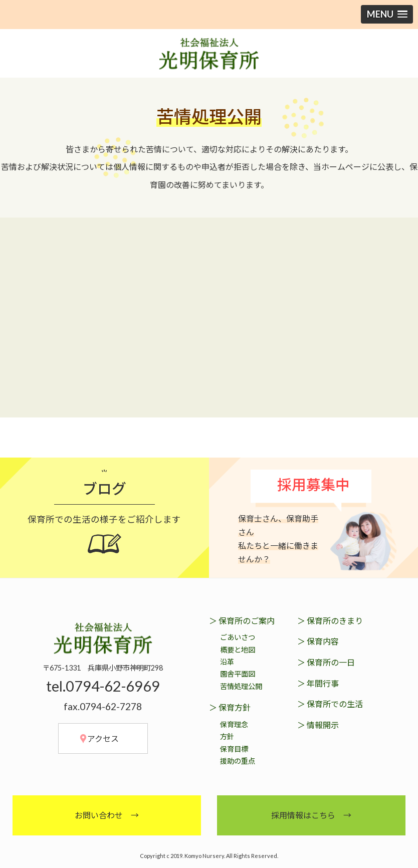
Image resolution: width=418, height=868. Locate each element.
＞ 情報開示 (318, 724)
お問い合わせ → (107, 815)
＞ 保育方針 (230, 707)
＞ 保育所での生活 (330, 704)
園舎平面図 (238, 674)
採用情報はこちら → (311, 815)
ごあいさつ (238, 637)
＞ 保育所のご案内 (242, 620)
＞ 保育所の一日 (326, 662)
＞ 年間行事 (318, 683)
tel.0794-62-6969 (103, 686)
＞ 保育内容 (318, 641)
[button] (387, 14)
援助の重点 (238, 761)
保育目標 (234, 748)
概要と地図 (238, 649)
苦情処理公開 (241, 686)
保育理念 (234, 724)
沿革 (227, 661)
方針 (227, 736)
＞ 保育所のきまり (330, 620)
